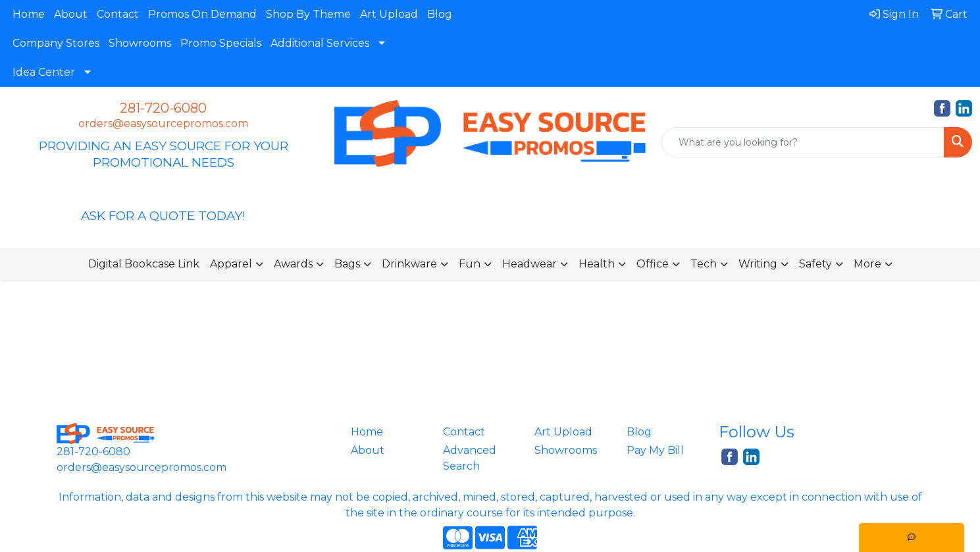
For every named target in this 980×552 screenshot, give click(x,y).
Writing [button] (758, 264)
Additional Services (320, 43)
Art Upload (389, 14)
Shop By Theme (308, 14)
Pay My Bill (655, 450)
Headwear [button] (529, 264)
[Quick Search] (803, 142)
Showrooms (140, 43)
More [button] (867, 264)
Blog (440, 14)
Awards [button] (293, 264)
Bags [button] (347, 264)
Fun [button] (470, 264)
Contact (118, 14)
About (71, 14)
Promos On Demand (202, 14)
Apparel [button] (231, 264)
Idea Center (44, 72)
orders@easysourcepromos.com (163, 124)
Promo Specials (221, 43)
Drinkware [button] (409, 264)
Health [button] (597, 264)
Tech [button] (704, 264)
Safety (815, 264)
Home (29, 14)
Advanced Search (470, 458)
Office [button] (653, 264)
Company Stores (56, 43)
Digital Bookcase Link (144, 264)
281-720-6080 (163, 108)
